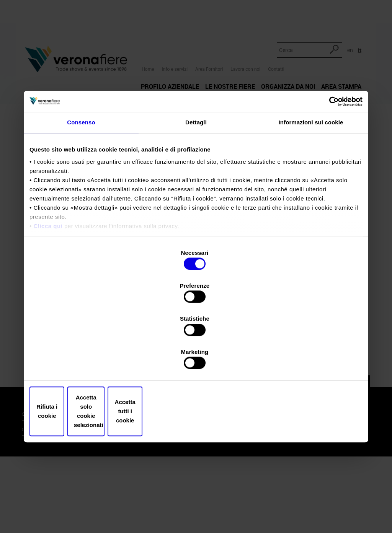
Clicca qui (48, 291)
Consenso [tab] (81, 187)
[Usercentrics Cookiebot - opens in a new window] (329, 165)
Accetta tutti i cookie (308, 362)
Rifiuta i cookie (84, 362)
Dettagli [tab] (196, 187)
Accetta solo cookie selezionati (196, 362)
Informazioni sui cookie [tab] (311, 187)
